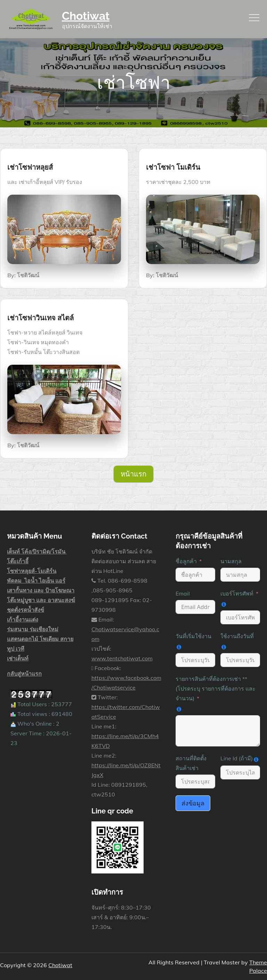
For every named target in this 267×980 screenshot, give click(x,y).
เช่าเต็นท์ (18, 658)
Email (183, 593)
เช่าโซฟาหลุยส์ (30, 167)
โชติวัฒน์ (28, 275)
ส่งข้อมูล (193, 803)
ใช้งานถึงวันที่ (237, 636)
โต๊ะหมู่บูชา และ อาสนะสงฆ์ (41, 600)
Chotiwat (86, 16)
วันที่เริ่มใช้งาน (193, 636)
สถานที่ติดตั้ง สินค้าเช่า (191, 763)
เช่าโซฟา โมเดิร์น (173, 167)
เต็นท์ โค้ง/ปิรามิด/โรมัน (37, 551)
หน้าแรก (133, 474)
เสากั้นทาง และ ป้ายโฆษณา (41, 590)
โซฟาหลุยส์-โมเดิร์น (32, 571)
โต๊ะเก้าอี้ (18, 561)
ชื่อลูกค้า (186, 561)
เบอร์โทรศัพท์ (237, 593)
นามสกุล (231, 561)
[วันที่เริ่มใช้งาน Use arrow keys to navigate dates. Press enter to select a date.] (195, 660)
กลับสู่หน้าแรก (24, 674)
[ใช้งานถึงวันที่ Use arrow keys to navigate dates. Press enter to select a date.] (240, 660)
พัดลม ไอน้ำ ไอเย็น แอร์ (36, 581)
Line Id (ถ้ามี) (237, 758)
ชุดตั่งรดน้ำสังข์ (26, 610)
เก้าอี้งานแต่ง (23, 619)
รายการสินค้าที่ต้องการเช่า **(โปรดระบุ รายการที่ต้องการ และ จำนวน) (216, 688)
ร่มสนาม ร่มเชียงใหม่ (33, 629)
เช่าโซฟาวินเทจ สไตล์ (41, 318)
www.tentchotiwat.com (122, 658)
